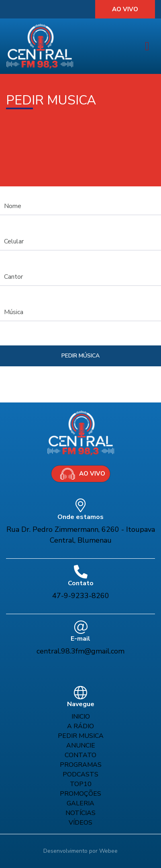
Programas (81, 765)
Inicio (81, 717)
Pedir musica (81, 736)
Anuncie (81, 745)
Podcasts (80, 774)
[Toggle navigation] (147, 46)
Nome (13, 206)
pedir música (80, 356)
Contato (80, 755)
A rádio (80, 726)
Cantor (13, 277)
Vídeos (80, 823)
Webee (108, 851)
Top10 (81, 784)
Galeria (80, 803)
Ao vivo (125, 9)
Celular (14, 241)
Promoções (80, 794)
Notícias (80, 813)
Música (14, 312)
